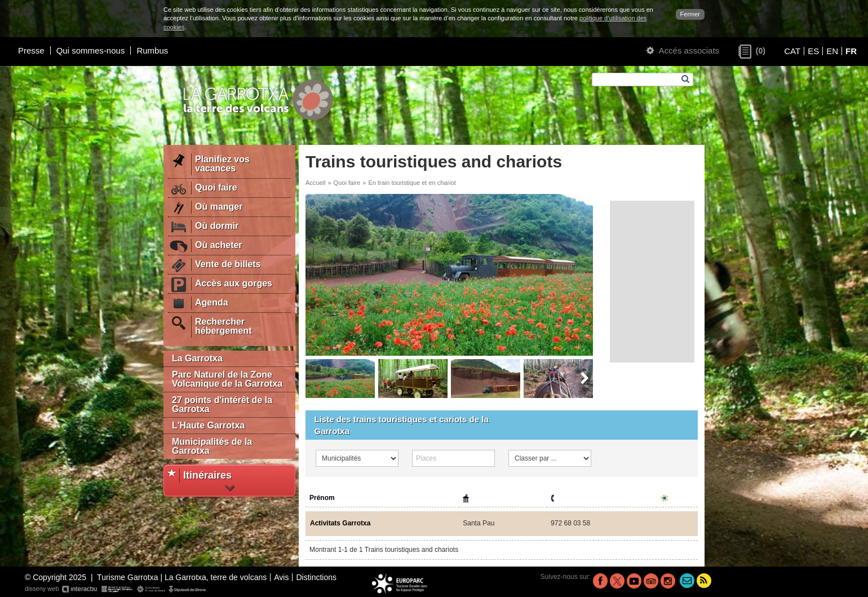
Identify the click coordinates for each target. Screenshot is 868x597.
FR (851, 51)
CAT (792, 51)
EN (832, 51)
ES (813, 51)
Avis (281, 577)
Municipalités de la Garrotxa (212, 446)
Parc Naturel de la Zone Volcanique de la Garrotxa (227, 379)
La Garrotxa (197, 358)
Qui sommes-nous (91, 50)
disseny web (116, 589)
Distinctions (316, 577)
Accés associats (683, 50)
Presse (31, 50)
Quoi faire (347, 183)
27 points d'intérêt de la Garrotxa (222, 404)
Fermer (690, 14)
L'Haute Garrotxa (208, 425)
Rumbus (152, 50)
